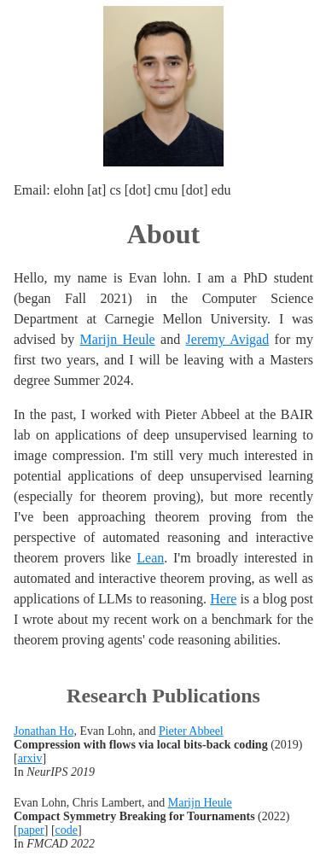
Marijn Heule (118, 339)
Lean (150, 558)
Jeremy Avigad (228, 339)
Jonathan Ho (44, 731)
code (67, 830)
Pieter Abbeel (191, 731)
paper (31, 830)
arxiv (30, 758)
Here (223, 599)
